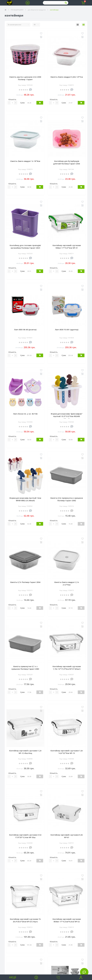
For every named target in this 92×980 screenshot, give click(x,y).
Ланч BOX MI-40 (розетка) (25, 330)
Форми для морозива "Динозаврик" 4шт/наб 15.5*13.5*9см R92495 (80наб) (67, 416)
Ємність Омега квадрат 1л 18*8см (25, 161)
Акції (13, 977)
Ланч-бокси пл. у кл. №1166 (25, 414)
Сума (22, 103)
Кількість (12, 99)
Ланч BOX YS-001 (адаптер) (67, 330)
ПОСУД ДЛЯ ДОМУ (17, 10)
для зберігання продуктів (37, 10)
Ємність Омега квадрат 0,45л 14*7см (67, 77)
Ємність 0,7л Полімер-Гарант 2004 (25, 582)
